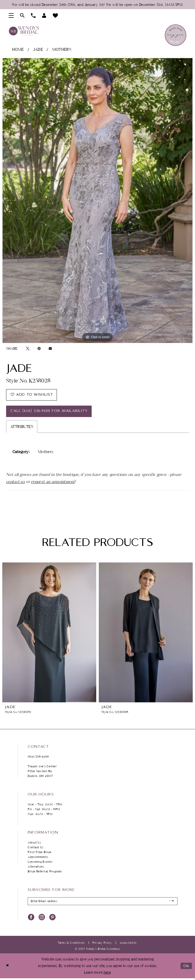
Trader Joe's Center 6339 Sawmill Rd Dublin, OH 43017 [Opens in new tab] (42, 771)
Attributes (22, 427)
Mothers (62, 49)
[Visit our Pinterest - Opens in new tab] (52, 917)
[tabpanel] (97, 201)
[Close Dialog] (7, 966)
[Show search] (22, 15)
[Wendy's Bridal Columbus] (24, 31)
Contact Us (36, 847)
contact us (15, 482)
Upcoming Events (40, 862)
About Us (34, 843)
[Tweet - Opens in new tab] (28, 348)
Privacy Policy (102, 943)
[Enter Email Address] (103, 902)
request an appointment (53, 482)
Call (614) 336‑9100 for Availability (49, 411)
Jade (38, 49)
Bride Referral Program (45, 871)
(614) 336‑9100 (38, 757)
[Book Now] (175, 35)
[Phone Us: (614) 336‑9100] (33, 15)
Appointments (38, 857)
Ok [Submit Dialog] (186, 966)
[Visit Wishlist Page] (55, 15)
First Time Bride (40, 852)
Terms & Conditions (71, 943)
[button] (11, 15)
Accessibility (128, 943)
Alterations (36, 867)
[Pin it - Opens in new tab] (39, 348)
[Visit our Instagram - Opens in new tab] (42, 917)
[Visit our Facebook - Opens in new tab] (31, 917)
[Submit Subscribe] (172, 901)
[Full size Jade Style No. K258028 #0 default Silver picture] (97, 201)
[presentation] (49, 633)
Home (18, 49)
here (107, 973)
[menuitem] (11, 15)
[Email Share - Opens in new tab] (50, 348)
